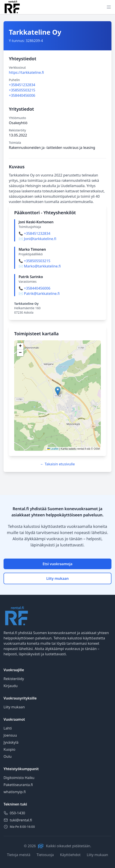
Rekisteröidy (14, 679)
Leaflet (53, 449)
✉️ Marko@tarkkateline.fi (40, 266)
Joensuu (10, 735)
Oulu (8, 756)
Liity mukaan (57, 578)
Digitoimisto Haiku (19, 778)
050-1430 (17, 813)
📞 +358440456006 (34, 288)
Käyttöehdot (70, 855)
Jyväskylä (11, 742)
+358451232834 (22, 85)
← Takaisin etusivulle (57, 464)
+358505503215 (22, 90)
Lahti (8, 728)
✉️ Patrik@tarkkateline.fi (39, 294)
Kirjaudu (11, 686)
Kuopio (9, 749)
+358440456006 (22, 95)
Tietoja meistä (19, 855)
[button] (58, 391)
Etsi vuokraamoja (57, 564)
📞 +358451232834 (34, 233)
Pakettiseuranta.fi (18, 785)
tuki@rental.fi (21, 820)
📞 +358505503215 (34, 261)
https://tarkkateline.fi (26, 72)
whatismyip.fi (15, 792)
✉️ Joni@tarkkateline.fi (37, 239)
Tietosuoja (45, 855)
